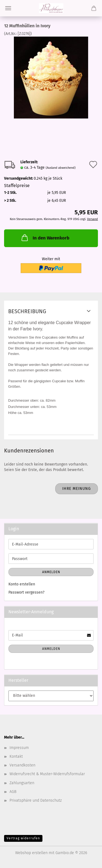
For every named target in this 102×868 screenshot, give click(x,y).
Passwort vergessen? (26, 592)
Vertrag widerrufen (23, 838)
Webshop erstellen (31, 853)
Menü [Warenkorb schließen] (8, 8)
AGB (13, 792)
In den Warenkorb (45, 238)
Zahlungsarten (22, 783)
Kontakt (16, 756)
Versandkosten (22, 765)
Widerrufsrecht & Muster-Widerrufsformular (47, 774)
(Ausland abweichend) (61, 168)
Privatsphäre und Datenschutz (36, 800)
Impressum (19, 748)
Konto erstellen (22, 584)
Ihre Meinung (77, 489)
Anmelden (51, 572)
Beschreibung (27, 311)
